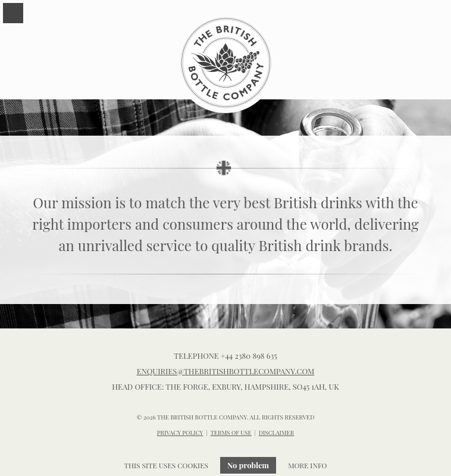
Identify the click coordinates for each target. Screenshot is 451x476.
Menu (13, 13)
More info (307, 465)
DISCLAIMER (276, 433)
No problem (248, 465)
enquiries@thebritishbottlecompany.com (226, 371)
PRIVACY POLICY (180, 433)
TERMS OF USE (231, 433)
